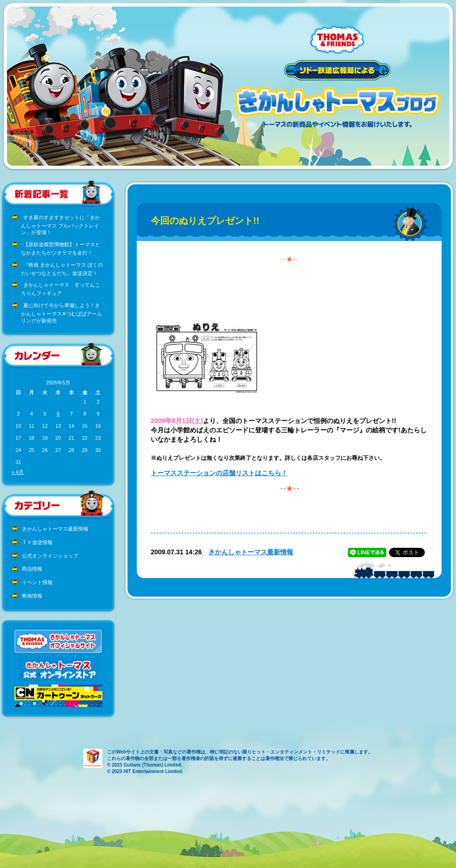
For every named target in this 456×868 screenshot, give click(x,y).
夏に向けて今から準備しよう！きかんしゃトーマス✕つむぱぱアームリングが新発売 (61, 313)
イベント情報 (37, 582)
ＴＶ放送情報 (37, 542)
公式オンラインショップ (50, 556)
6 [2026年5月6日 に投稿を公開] (58, 414)
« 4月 (18, 472)
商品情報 (32, 569)
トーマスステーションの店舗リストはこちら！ (219, 473)
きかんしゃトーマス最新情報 (55, 529)
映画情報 (32, 596)
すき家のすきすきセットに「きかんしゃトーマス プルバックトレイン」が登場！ (60, 225)
